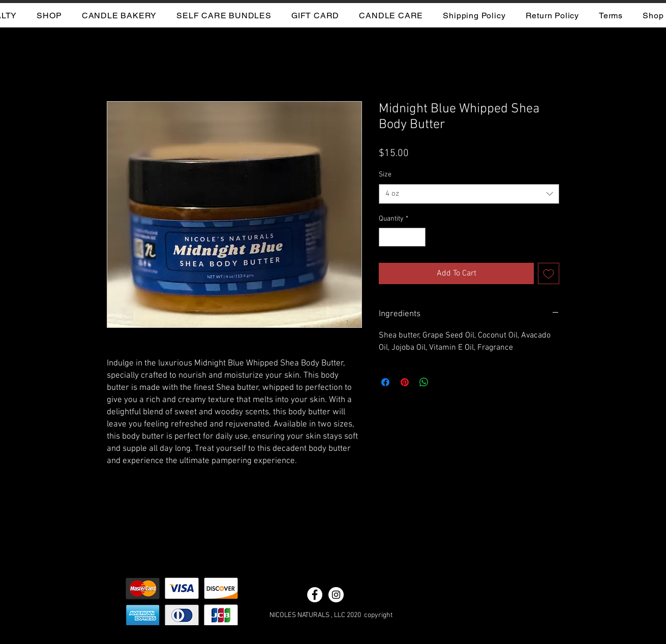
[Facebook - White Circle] (315, 595)
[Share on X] (443, 382)
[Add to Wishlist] (549, 273)
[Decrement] (387, 237)
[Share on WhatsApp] (424, 382)
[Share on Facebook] (385, 382)
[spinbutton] (402, 237)
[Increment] (418, 237)
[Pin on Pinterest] (405, 382)
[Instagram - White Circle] (336, 595)
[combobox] (469, 194)
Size (385, 175)
